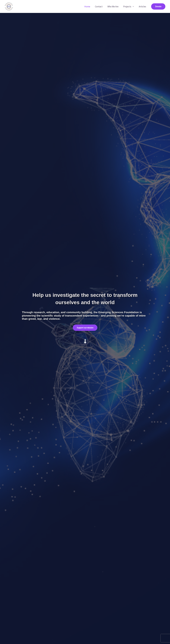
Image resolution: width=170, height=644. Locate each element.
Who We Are (114, 7)
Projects (128, 7)
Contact (100, 7)
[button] (158, 6)
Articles (143, 7)
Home (89, 7)
